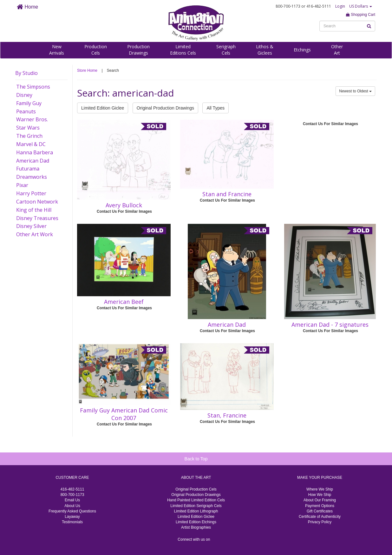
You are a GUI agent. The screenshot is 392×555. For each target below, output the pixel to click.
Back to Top (196, 459)
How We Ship (320, 495)
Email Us (72, 500)
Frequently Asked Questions (72, 511)
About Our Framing (320, 500)
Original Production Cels (196, 489)
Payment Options (320, 506)
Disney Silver (31, 226)
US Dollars (361, 6)
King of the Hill (34, 210)
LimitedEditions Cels (183, 50)
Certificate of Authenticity (320, 517)
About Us (72, 506)
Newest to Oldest (355, 91)
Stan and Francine (227, 194)
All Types (216, 108)
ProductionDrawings (138, 50)
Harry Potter (31, 193)
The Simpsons (33, 87)
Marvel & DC (31, 144)
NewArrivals (57, 50)
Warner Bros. (32, 119)
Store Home (87, 70)
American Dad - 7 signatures (330, 324)
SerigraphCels (226, 50)
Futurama (28, 169)
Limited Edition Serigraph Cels (196, 506)
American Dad (33, 161)
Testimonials (72, 522)
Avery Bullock (124, 205)
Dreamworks (32, 177)
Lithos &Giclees (265, 50)
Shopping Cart (361, 15)
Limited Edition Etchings (196, 522)
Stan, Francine (227, 415)
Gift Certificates (320, 511)
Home (27, 7)
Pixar (22, 185)
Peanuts (26, 111)
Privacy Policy (320, 522)
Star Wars (28, 128)
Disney (24, 95)
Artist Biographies (196, 527)
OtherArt (337, 50)
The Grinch (29, 136)
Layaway (72, 517)
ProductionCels (96, 50)
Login (340, 6)
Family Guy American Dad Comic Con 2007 (124, 414)
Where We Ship (320, 489)
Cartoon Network (37, 202)
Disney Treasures (37, 218)
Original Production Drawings (165, 108)
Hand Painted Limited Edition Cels (196, 500)
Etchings (302, 50)
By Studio (26, 73)
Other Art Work (35, 234)
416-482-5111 (72, 489)
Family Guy (29, 103)
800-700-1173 (72, 495)
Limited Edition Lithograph (196, 511)
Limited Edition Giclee (103, 108)
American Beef (124, 302)
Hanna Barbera (35, 152)
